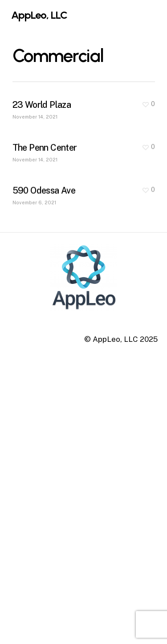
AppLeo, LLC (39, 15)
